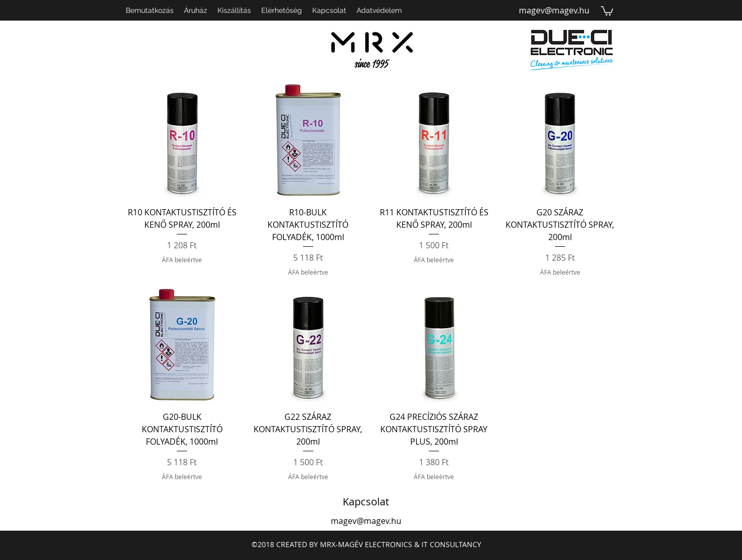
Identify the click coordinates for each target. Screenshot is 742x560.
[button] (607, 10)
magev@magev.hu (554, 10)
